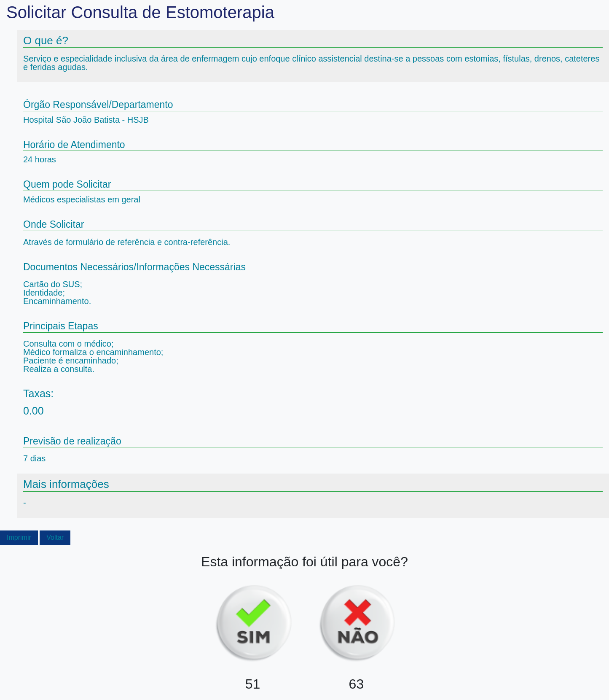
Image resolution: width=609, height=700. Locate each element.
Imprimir (19, 537)
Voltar (55, 537)
